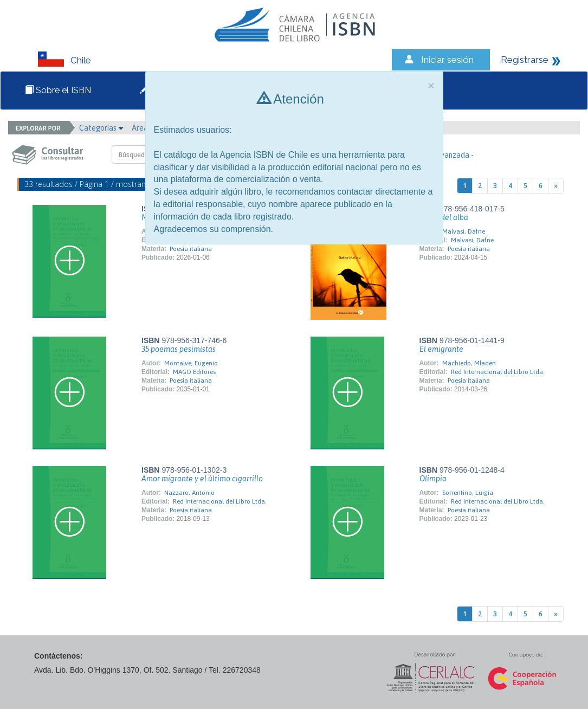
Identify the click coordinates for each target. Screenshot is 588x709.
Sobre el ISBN (58, 90)
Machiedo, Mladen (469, 363)
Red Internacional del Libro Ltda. (498, 372)
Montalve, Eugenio (191, 363)
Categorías (101, 128)
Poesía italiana (191, 249)
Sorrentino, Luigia (468, 493)
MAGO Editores (194, 372)
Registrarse (525, 60)
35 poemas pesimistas (179, 349)
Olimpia (433, 479)
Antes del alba (444, 217)
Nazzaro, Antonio (189, 493)
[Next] (556, 186)
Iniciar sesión (447, 60)
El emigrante (441, 349)
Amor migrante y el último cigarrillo (202, 479)
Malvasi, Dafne (464, 231)
